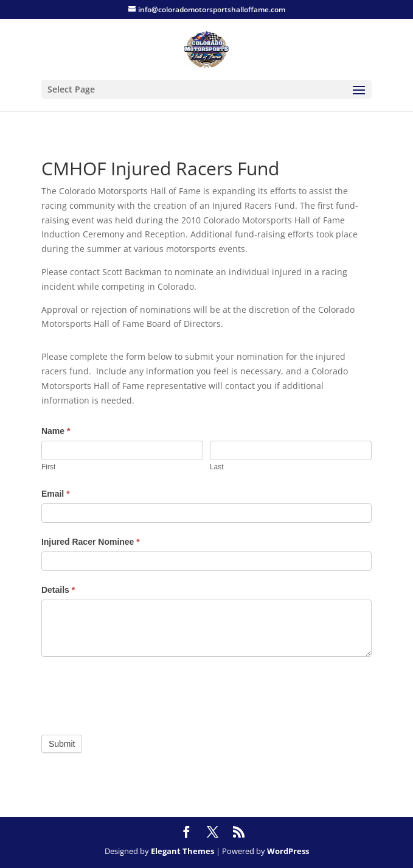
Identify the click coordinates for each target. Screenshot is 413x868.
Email (56, 494)
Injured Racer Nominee (91, 542)
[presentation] (134, 693)
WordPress (288, 851)
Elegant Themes (182, 851)
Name (56, 431)
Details (58, 590)
